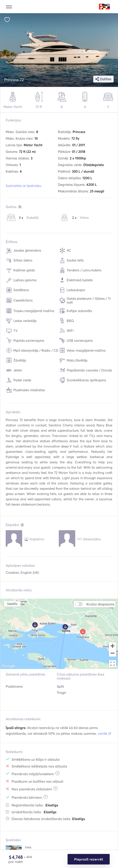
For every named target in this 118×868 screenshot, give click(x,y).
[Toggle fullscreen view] (113, 664)
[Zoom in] (113, 646)
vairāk (104, 734)
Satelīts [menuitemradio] (12, 604)
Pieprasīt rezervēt (89, 859)
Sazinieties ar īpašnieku (23, 186)
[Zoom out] (113, 654)
